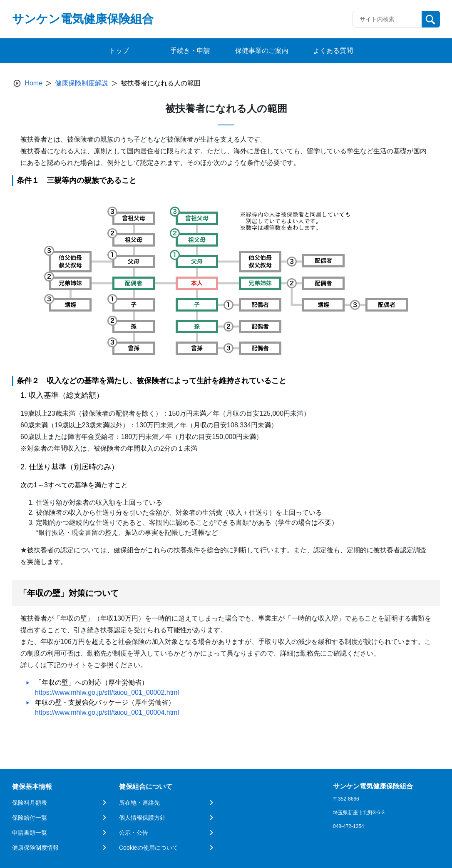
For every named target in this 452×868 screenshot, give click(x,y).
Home (34, 83)
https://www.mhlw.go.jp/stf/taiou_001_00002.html (107, 692)
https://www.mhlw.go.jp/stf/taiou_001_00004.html (107, 712)
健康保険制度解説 (82, 83)
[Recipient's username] (387, 19)
